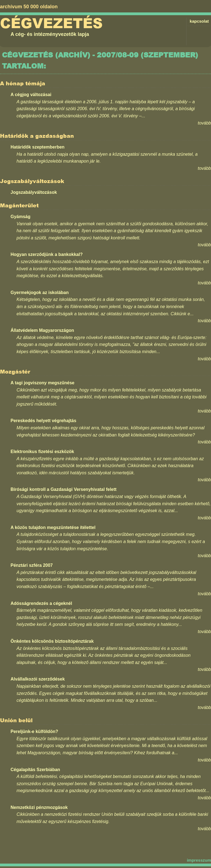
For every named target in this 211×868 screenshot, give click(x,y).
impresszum (199, 860)
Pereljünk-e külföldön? (34, 731)
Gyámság (20, 217)
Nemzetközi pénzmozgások (39, 807)
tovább (204, 123)
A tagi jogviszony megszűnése (42, 383)
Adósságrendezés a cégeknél (41, 603)
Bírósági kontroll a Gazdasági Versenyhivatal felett (63, 489)
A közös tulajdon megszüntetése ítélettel (53, 527)
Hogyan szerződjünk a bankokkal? (46, 254)
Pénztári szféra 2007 (32, 565)
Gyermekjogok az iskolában (40, 293)
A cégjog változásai (31, 95)
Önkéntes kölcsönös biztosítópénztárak (52, 641)
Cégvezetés (51, 23)
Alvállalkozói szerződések (38, 679)
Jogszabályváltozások (34, 192)
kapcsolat (199, 21)
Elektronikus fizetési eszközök (42, 452)
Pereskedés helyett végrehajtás (43, 421)
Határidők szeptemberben (38, 147)
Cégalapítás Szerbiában (35, 770)
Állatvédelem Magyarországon (42, 330)
